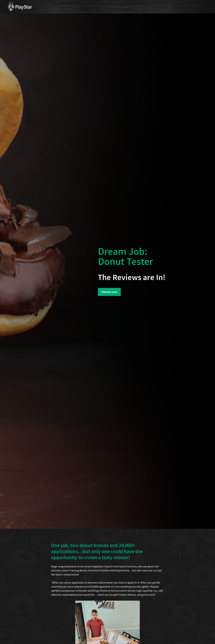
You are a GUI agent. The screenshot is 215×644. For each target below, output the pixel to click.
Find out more (109, 292)
